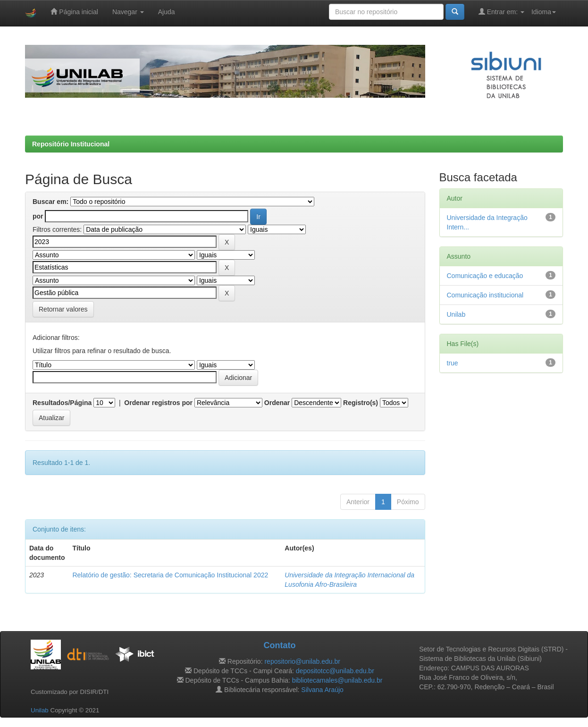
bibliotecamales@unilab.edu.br (337, 680)
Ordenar (277, 403)
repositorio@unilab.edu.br (302, 661)
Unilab (456, 314)
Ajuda (167, 12)
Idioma (544, 12)
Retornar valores (63, 309)
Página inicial (74, 12)
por (38, 216)
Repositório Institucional (71, 144)
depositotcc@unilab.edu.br (335, 671)
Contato (279, 645)
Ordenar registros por (158, 403)
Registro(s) (361, 403)
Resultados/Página (62, 403)
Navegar (128, 12)
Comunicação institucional (485, 295)
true (453, 363)
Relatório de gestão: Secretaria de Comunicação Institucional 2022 (170, 575)
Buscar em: (50, 202)
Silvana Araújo (322, 690)
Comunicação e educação (485, 276)
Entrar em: (501, 12)
